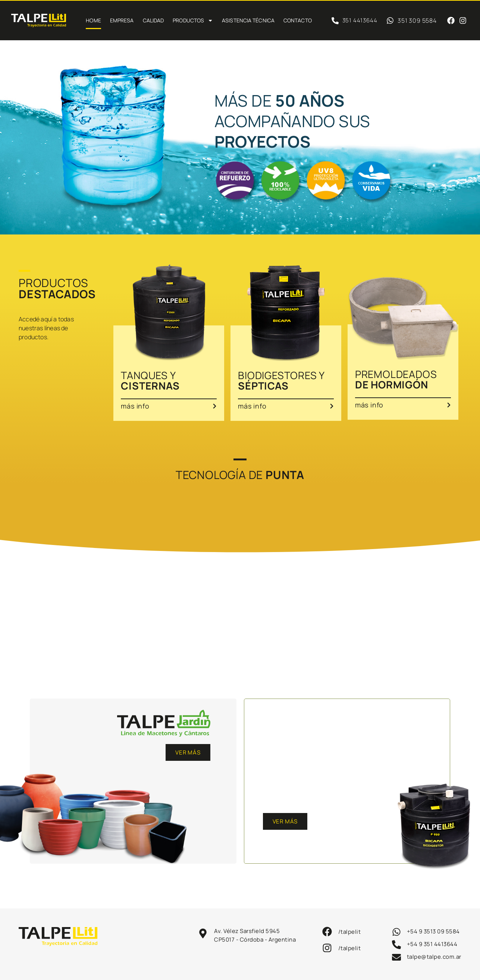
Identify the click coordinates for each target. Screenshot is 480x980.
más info (135, 406)
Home (93, 20)
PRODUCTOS (193, 21)
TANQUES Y (150, 380)
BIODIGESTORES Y (281, 380)
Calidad (153, 20)
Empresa (122, 20)
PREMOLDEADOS (396, 379)
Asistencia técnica (248, 20)
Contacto (298, 20)
